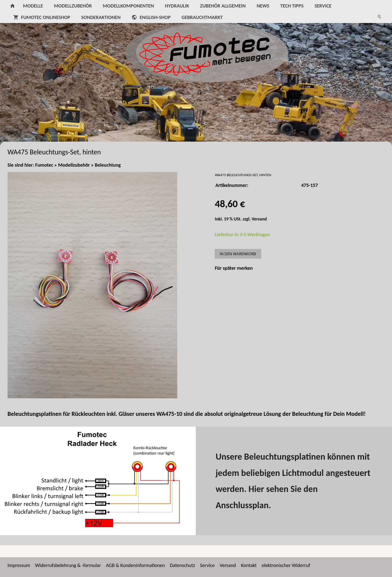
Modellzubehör (74, 165)
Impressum (19, 565)
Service (207, 565)
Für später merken (234, 268)
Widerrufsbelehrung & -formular (68, 565)
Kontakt (249, 565)
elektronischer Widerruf (286, 565)
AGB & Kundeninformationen (135, 565)
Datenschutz (183, 565)
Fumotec (44, 165)
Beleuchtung (108, 165)
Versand (259, 219)
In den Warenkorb (238, 254)
